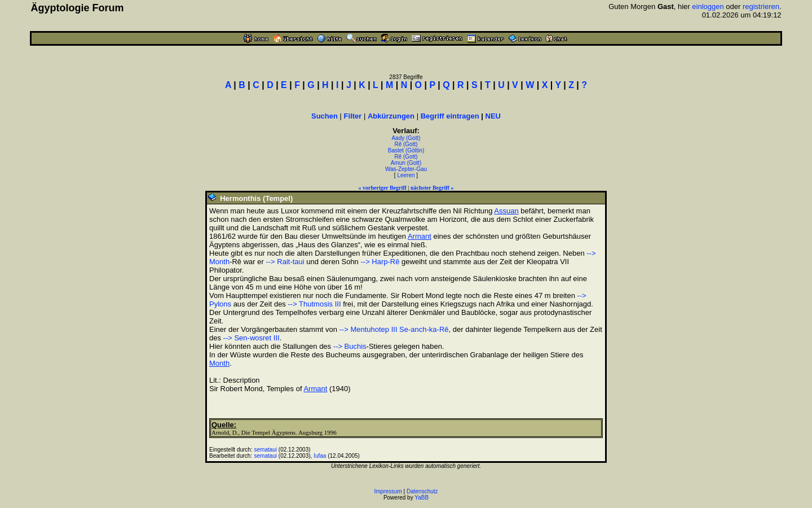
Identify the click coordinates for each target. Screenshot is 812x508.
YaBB (422, 498)
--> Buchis (350, 346)
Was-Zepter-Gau (406, 169)
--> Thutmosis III (314, 304)
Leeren (406, 175)
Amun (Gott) (406, 163)
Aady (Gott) (406, 138)
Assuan (506, 211)
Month (219, 363)
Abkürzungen (391, 116)
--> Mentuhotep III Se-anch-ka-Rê (394, 329)
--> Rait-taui (285, 262)
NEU (493, 116)
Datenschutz (422, 491)
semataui (266, 450)
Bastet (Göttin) (406, 150)
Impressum (388, 491)
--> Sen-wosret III (251, 338)
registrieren (761, 6)
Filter (353, 116)
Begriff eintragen (450, 116)
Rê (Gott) (406, 144)
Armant (420, 236)
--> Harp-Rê (380, 262)
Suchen (325, 116)
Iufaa (320, 456)
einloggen (708, 6)
